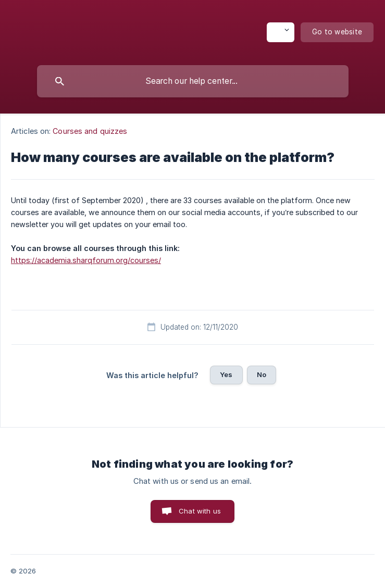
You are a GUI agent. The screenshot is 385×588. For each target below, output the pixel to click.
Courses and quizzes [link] (90, 131)
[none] (281, 32)
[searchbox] (193, 81)
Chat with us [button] (200, 511)
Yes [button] (226, 374)
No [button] (262, 374)
